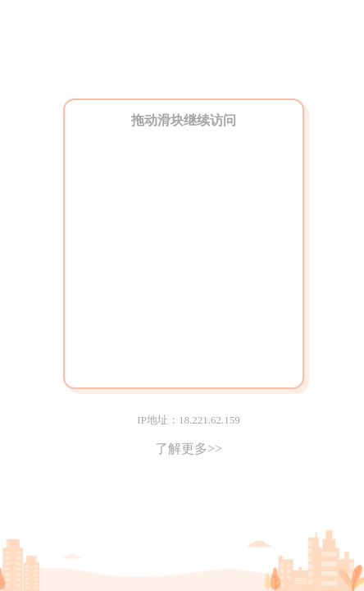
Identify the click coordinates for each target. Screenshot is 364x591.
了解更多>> (189, 449)
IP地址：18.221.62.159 (188, 420)
